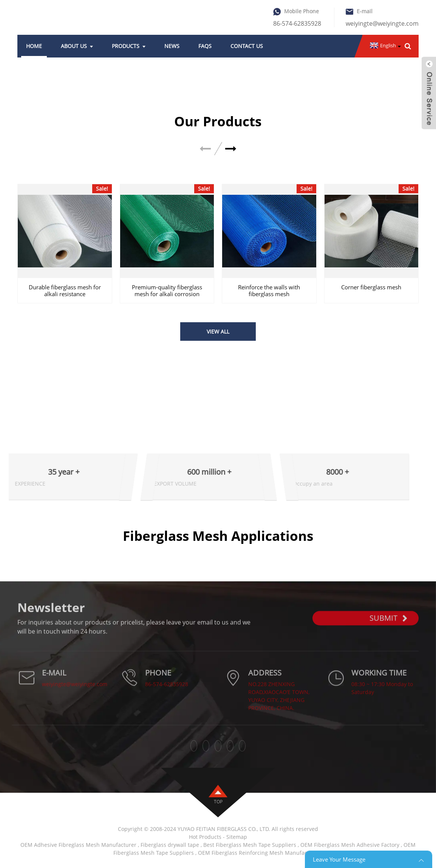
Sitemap (237, 837)
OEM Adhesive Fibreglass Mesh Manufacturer (78, 845)
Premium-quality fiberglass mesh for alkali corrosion (167, 290)
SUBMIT (388, 627)
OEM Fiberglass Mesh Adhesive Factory (350, 845)
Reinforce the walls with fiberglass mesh (269, 290)
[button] (231, 149)
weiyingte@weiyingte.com (382, 23)
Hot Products (205, 837)
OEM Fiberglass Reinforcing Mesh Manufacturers (260, 853)
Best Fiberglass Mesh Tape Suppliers (250, 845)
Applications (32, 552)
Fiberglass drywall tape (170, 845)
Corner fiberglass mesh (371, 287)
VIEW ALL (218, 332)
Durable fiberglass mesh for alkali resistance (65, 290)
